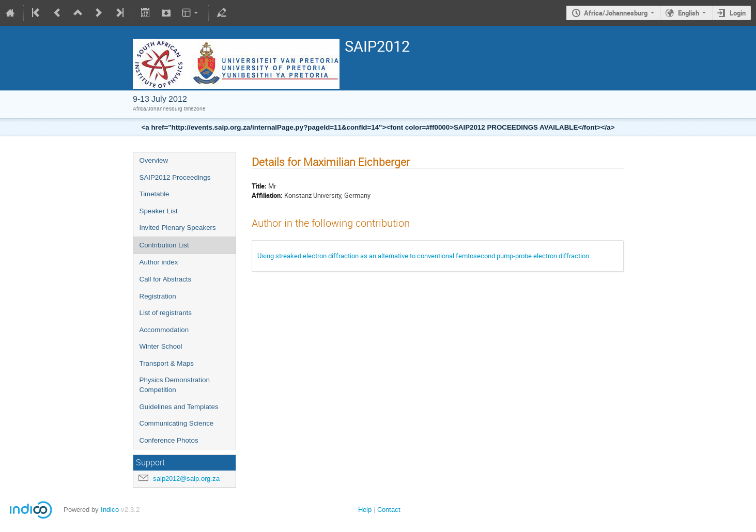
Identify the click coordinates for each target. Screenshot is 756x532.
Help (365, 510)
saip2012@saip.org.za (186, 479)
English (689, 13)
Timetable (155, 194)
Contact (389, 510)
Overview (154, 160)
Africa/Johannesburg (616, 13)
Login (738, 13)
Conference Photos (169, 440)
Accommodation (164, 330)
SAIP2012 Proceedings (175, 177)
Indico (110, 510)
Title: (259, 186)
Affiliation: (267, 195)
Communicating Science (177, 423)
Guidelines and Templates (179, 407)
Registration (158, 296)
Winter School (161, 346)
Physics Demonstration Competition (175, 385)
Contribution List (164, 245)
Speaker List (159, 211)
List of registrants (166, 313)
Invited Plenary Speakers (178, 228)
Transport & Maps (167, 363)
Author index (159, 262)
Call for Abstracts (166, 279)
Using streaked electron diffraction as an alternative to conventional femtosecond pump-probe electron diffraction (423, 256)
